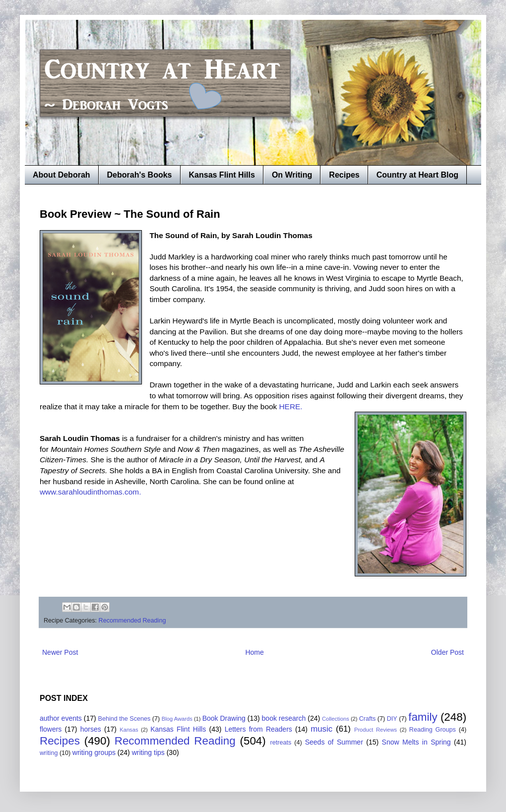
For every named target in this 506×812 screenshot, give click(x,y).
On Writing (292, 175)
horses (91, 729)
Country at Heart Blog (417, 175)
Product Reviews (376, 730)
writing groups (94, 752)
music (321, 729)
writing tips (148, 752)
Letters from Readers (258, 729)
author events (61, 718)
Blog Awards (177, 719)
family (423, 717)
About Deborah (62, 175)
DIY (392, 719)
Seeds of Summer (334, 742)
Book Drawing (224, 718)
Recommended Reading (132, 621)
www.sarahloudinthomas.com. (90, 492)
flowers (51, 729)
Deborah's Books (140, 175)
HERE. (291, 406)
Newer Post (60, 652)
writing (49, 753)
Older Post (447, 652)
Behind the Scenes (125, 719)
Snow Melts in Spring (416, 742)
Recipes (344, 175)
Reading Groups (433, 730)
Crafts (368, 719)
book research (284, 718)
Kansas (129, 730)
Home (254, 652)
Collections (336, 719)
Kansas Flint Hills (222, 175)
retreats (281, 743)
